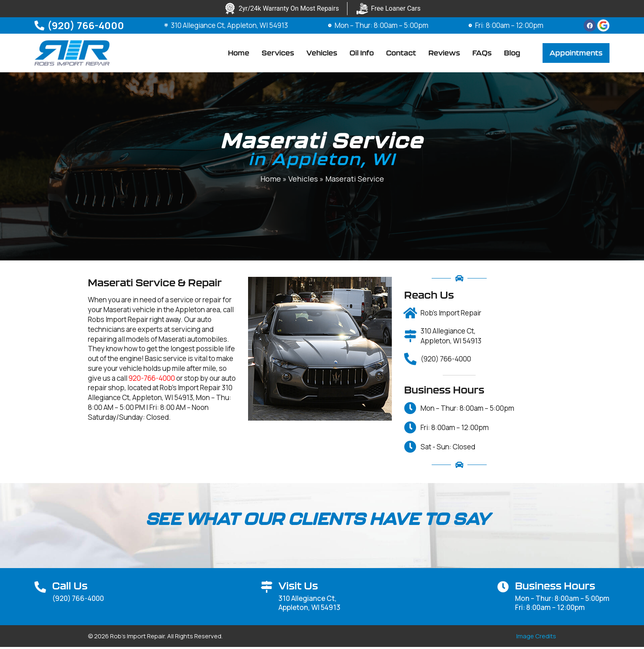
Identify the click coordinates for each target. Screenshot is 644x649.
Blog (512, 54)
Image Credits (536, 638)
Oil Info (362, 54)
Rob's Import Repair (451, 315)
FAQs (482, 54)
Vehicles (322, 54)
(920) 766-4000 (86, 25)
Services (278, 54)
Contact (401, 54)
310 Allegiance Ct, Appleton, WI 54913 (230, 25)
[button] (576, 54)
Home (239, 54)
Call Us (70, 588)
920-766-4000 (152, 380)
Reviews (444, 54)
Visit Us (298, 588)
